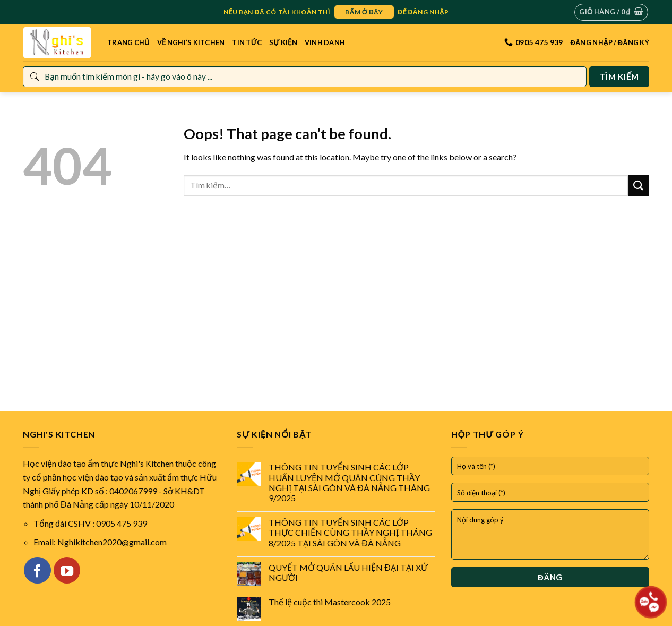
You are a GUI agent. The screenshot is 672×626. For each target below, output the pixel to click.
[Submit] (639, 186)
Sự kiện (283, 42)
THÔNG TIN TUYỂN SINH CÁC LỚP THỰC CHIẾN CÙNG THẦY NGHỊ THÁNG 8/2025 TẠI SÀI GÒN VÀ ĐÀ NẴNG (350, 532)
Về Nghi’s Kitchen (191, 42)
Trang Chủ (128, 42)
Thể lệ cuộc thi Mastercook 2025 (330, 602)
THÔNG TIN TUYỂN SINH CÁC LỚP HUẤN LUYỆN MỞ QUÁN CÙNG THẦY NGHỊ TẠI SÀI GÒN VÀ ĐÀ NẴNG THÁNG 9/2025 (349, 482)
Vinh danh (325, 42)
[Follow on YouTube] (67, 570)
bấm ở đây (364, 12)
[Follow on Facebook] (37, 570)
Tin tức (247, 42)
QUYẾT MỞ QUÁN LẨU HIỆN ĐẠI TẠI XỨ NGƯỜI (348, 572)
